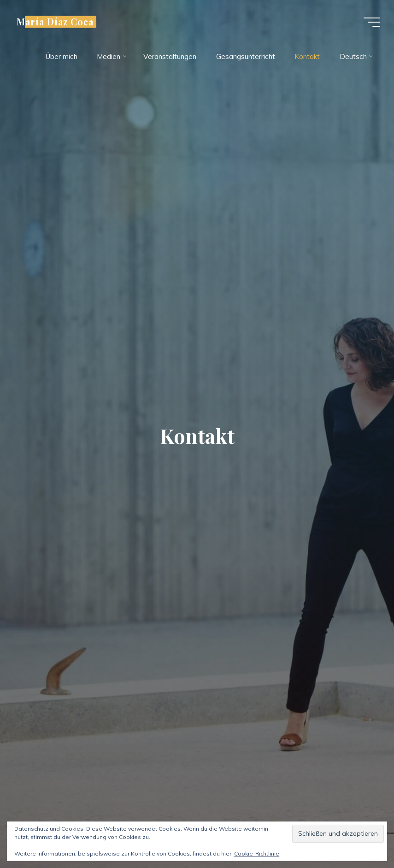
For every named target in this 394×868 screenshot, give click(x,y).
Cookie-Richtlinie (257, 853)
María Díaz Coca (55, 22)
